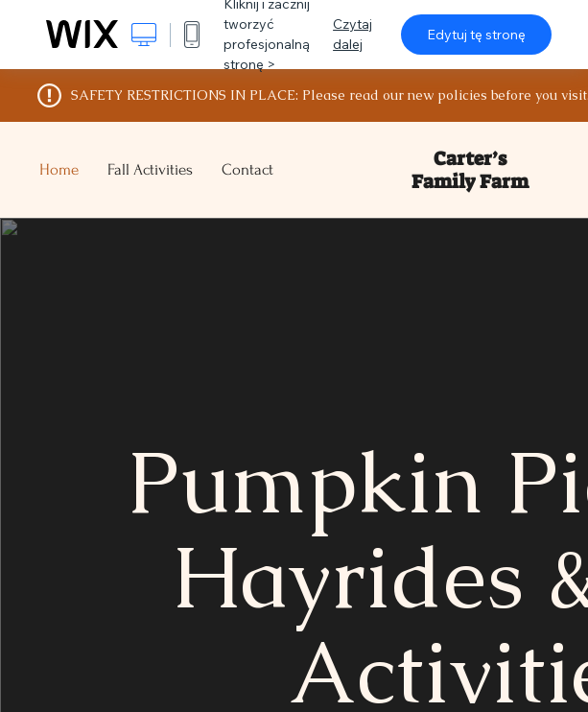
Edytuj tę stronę (476, 35)
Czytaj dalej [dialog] (353, 34)
